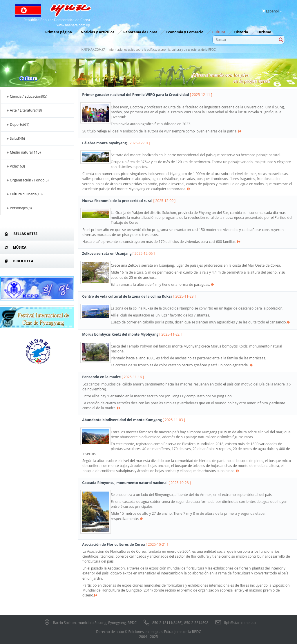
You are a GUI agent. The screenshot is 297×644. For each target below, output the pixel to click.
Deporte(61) (17, 124)
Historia (241, 32)
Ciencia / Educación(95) (26, 96)
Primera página (59, 32)
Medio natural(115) (23, 152)
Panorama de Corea (140, 32)
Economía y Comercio (185, 32)
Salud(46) (15, 138)
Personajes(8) (19, 208)
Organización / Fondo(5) (27, 180)
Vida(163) (15, 166)
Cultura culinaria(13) (24, 194)
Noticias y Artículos (97, 32)
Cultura (219, 32)
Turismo (264, 32)
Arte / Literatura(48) (24, 110)
